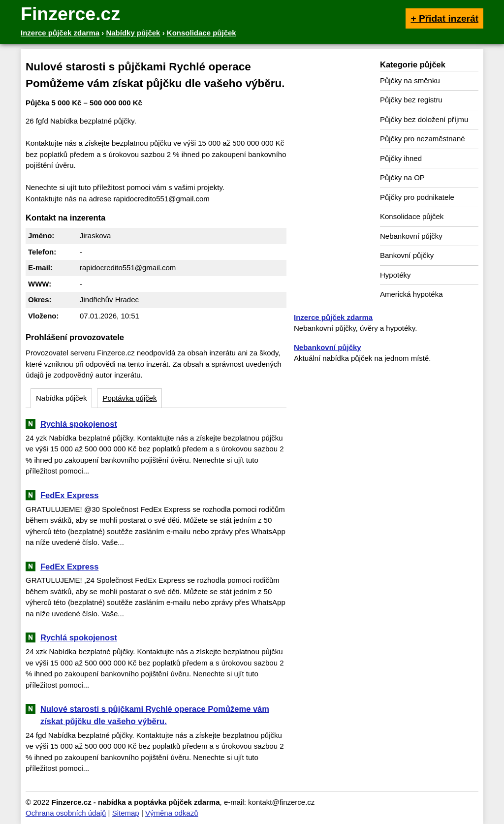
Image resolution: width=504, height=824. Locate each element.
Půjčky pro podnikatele (417, 197)
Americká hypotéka (411, 294)
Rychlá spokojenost (79, 424)
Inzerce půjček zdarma (333, 317)
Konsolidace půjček (412, 216)
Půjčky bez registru (411, 100)
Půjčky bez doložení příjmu (424, 119)
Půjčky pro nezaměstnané (423, 139)
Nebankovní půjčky (411, 236)
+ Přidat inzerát (444, 18)
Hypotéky (395, 275)
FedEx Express (69, 495)
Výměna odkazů (172, 813)
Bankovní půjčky (407, 255)
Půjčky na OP (402, 177)
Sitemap (126, 813)
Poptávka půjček (129, 398)
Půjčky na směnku (410, 80)
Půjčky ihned (401, 158)
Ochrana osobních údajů (66, 813)
